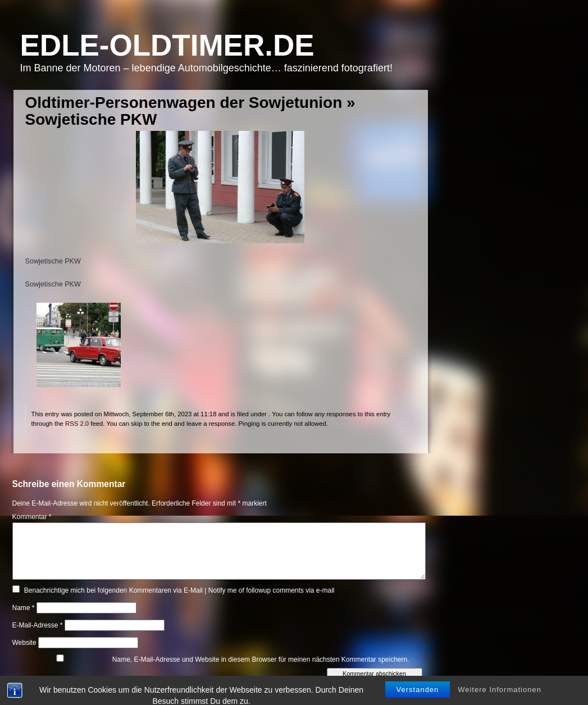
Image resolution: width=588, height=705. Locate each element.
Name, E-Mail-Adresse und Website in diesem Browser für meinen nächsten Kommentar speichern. (261, 659)
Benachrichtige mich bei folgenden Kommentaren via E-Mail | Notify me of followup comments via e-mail (179, 590)
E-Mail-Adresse (38, 625)
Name (24, 608)
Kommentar (32, 517)
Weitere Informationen (500, 698)
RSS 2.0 (77, 424)
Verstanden (418, 698)
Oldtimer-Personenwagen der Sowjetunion (184, 103)
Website (24, 643)
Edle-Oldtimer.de (167, 45)
